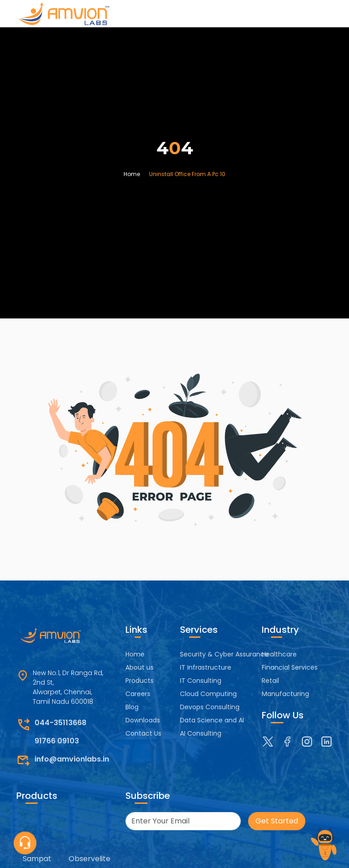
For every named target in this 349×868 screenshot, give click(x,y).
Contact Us (143, 733)
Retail (270, 681)
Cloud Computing (208, 694)
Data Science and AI (212, 720)
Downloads (143, 720)
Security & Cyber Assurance (224, 654)
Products (140, 681)
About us (140, 667)
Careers (138, 694)
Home (132, 174)
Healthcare (279, 654)
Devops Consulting (210, 707)
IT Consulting (201, 681)
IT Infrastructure (206, 667)
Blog (132, 707)
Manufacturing (285, 694)
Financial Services (290, 667)
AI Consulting (201, 733)
